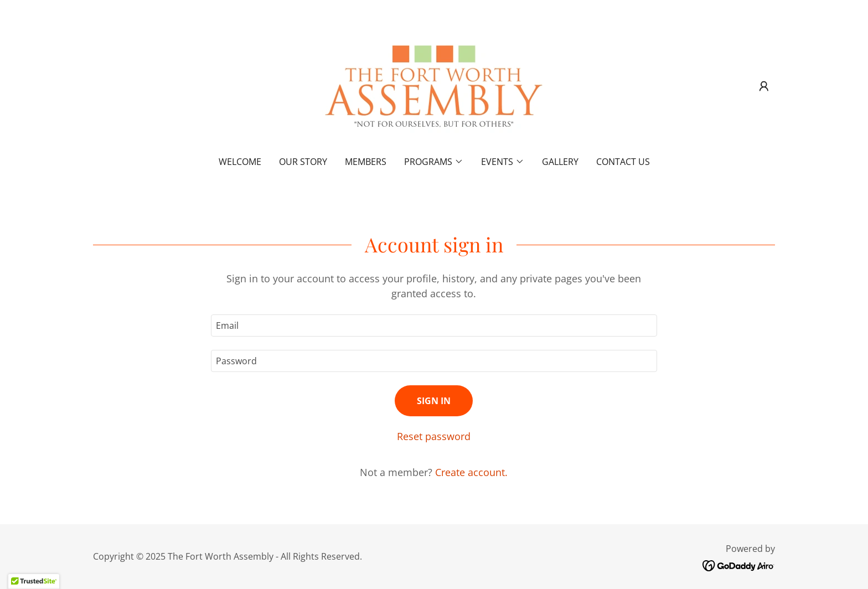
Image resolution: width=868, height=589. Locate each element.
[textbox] (434, 325)
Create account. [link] (471, 472)
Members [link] (366, 162)
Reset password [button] (434, 436)
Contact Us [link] (623, 162)
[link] (434, 85)
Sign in (434, 401)
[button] (764, 86)
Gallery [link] (560, 162)
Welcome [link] (240, 162)
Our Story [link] (303, 162)
